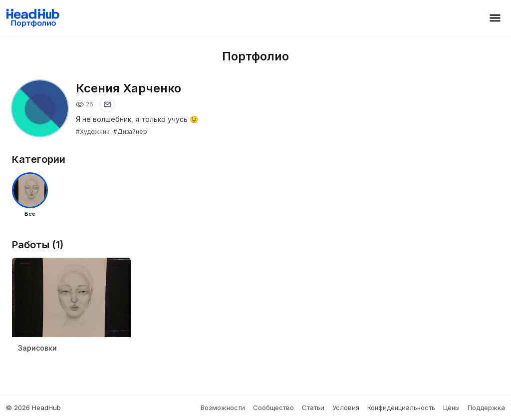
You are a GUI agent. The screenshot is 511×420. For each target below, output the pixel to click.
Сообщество (273, 408)
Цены (451, 408)
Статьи (313, 408)
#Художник (93, 132)
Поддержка (486, 408)
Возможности (223, 408)
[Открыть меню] (495, 18)
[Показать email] (107, 104)
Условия (346, 408)
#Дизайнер (130, 132)
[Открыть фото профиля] (40, 108)
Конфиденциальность (401, 408)
